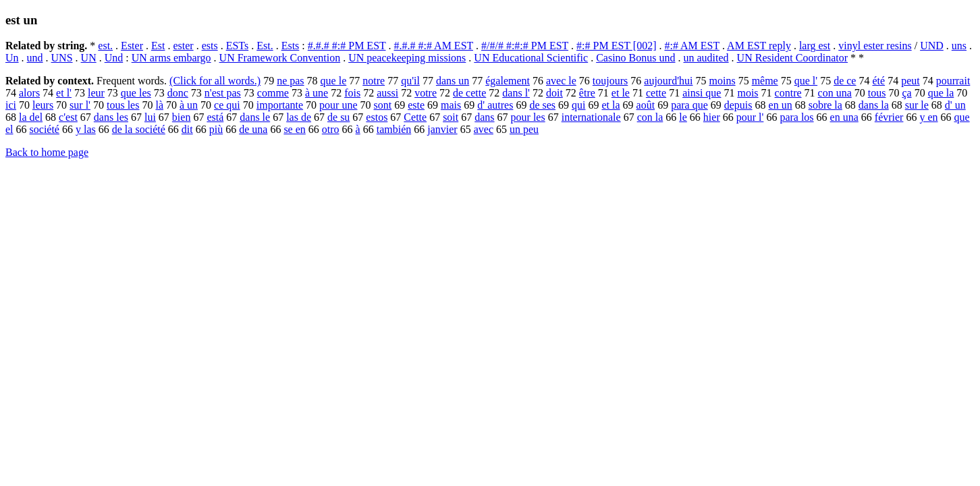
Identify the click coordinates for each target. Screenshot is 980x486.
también (394, 129)
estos (377, 117)
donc (178, 93)
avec (484, 129)
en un (781, 105)
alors (29, 93)
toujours (610, 81)
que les (136, 93)
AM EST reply (759, 46)
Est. (265, 46)
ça (906, 93)
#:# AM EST (692, 46)
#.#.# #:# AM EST (434, 46)
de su (338, 117)
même (765, 81)
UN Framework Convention (280, 58)
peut (910, 81)
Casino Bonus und (635, 58)
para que (689, 105)
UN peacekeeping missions (407, 58)
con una (835, 93)
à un (189, 105)
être (587, 93)
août (646, 105)
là (159, 105)
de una (253, 129)
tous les (123, 105)
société (45, 129)
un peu (524, 129)
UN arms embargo (171, 58)
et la (610, 105)
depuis (738, 105)
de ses (542, 105)
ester (183, 46)
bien (182, 117)
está (215, 117)
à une (317, 93)
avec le (561, 81)
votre (426, 93)
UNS (62, 58)
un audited (706, 58)
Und (114, 58)
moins (723, 81)
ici (11, 105)
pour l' (750, 117)
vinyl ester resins (875, 46)
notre (374, 81)
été (878, 81)
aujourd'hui (668, 81)
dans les (111, 117)
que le (334, 81)
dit (187, 129)
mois (747, 93)
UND (932, 46)
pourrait (953, 81)
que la (941, 93)
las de (299, 117)
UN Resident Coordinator (792, 58)
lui (150, 117)
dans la (874, 105)
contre (788, 93)
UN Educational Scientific (531, 58)
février (889, 117)
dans (484, 117)
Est (158, 46)
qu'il (410, 81)
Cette (415, 117)
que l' (806, 81)
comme (273, 93)
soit (451, 117)
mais (451, 105)
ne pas (290, 81)
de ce (845, 81)
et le (621, 93)
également (508, 81)
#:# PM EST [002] (616, 46)
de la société (139, 129)
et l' (64, 93)
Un (12, 58)
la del (31, 117)
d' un (955, 105)
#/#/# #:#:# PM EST (525, 46)
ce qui (227, 105)
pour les (528, 117)
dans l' (516, 93)
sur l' (80, 105)
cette (656, 93)
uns (959, 46)
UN (89, 58)
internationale (591, 117)
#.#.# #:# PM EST (347, 46)
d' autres (495, 105)
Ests (291, 46)
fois (352, 93)
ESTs (238, 46)
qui (578, 105)
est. (105, 46)
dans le (255, 117)
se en (294, 129)
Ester (132, 46)
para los (796, 117)
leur (96, 93)
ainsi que (702, 93)
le (683, 117)
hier (712, 117)
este (416, 105)
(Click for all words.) (215, 81)
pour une (338, 105)
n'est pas (223, 93)
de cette (469, 93)
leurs (43, 105)
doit (554, 93)
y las (86, 129)
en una (844, 117)
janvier (442, 129)
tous (877, 93)
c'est (68, 117)
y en (928, 117)
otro (331, 129)
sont (383, 105)
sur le (917, 105)
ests (210, 46)
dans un (453, 81)
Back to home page (47, 152)
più (216, 129)
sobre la (825, 105)
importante (280, 105)
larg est (815, 46)
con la (650, 117)
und (35, 58)
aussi (387, 93)
